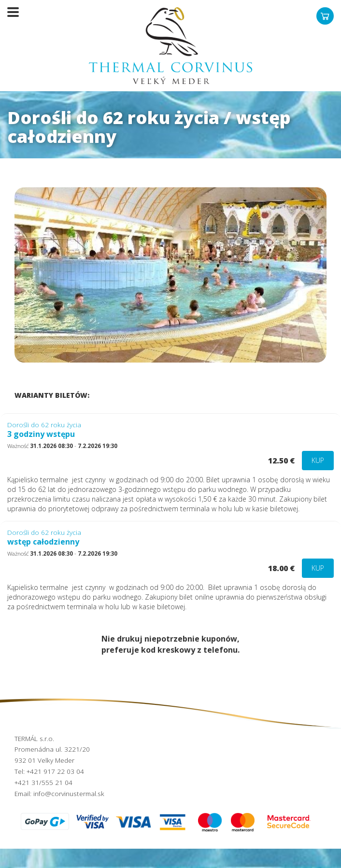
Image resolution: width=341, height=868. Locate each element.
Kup (318, 460)
